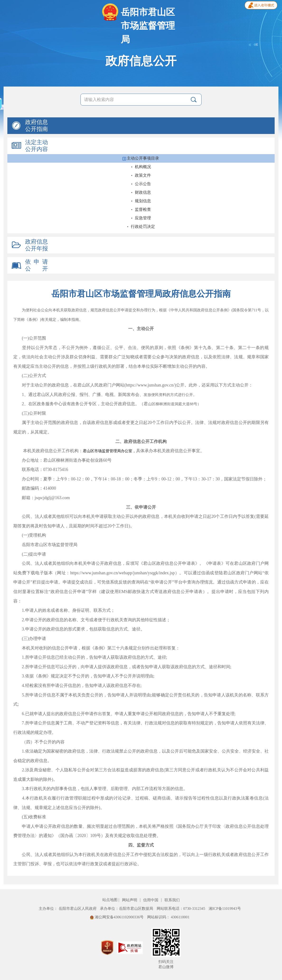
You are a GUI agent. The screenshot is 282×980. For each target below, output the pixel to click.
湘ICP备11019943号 (225, 909)
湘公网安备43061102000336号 (117, 917)
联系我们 (172, 900)
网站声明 (130, 900)
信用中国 (151, 900)
